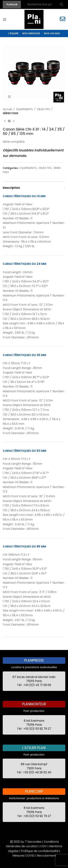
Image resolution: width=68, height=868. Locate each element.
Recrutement (47, 856)
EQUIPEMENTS (24, 109)
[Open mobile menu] (5, 19)
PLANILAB (12, 4)
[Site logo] (34, 19)
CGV (44, 846)
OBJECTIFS (43, 109)
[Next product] (14, 121)
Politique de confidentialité (40, 851)
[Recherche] (45, 5)
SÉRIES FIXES (11, 113)
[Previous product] (5, 121)
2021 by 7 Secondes (25, 842)
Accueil (7, 109)
